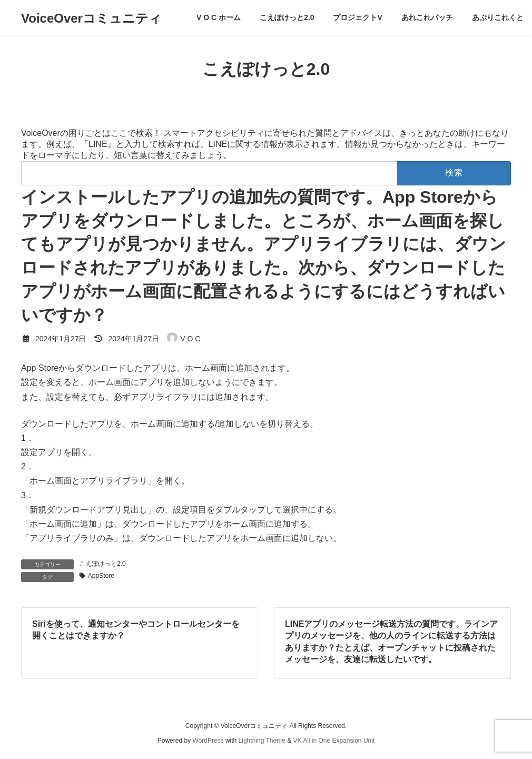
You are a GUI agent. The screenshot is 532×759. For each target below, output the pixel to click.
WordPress (208, 741)
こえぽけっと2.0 (102, 564)
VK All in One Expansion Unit (334, 741)
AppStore (101, 576)
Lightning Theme (262, 741)
